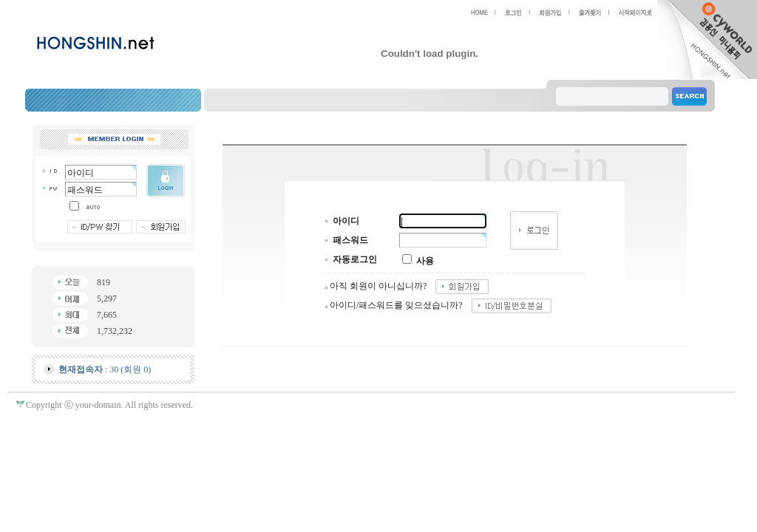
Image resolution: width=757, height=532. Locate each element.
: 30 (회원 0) (105, 369)
